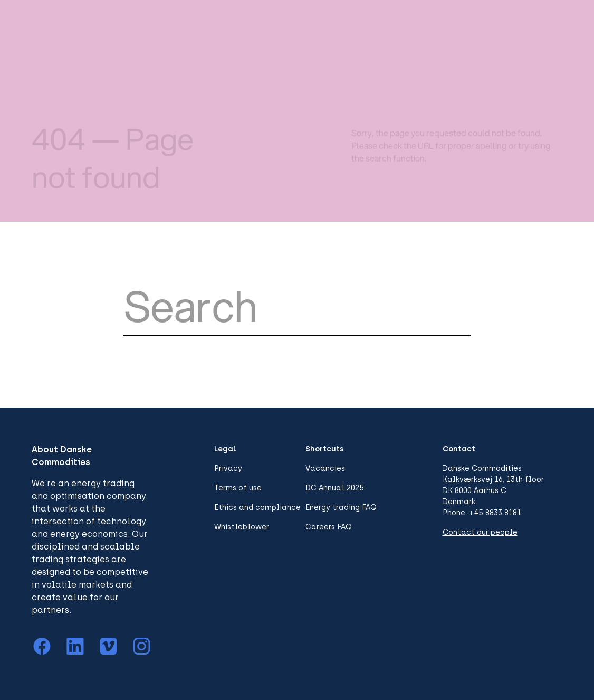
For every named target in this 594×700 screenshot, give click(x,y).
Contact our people (480, 532)
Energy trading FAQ (341, 508)
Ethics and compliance (257, 508)
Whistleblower (242, 527)
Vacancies (325, 469)
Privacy (228, 469)
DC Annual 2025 (335, 488)
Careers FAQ (329, 527)
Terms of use (238, 488)
